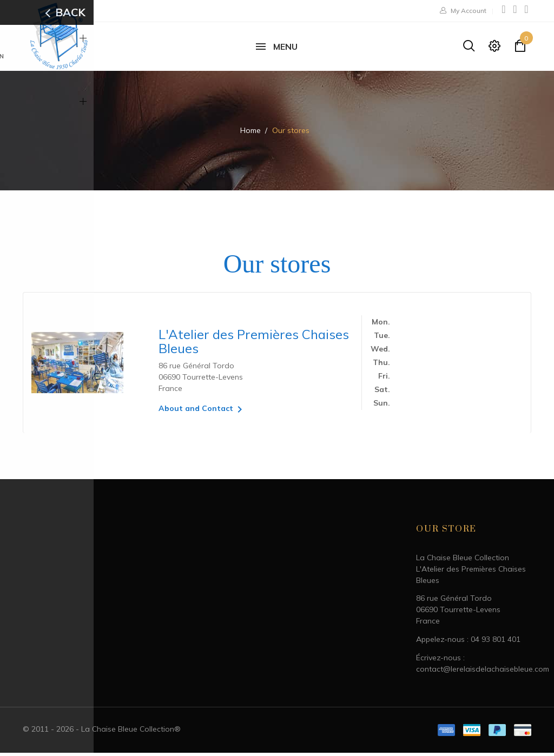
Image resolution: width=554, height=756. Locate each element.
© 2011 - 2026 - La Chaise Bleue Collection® (102, 732)
